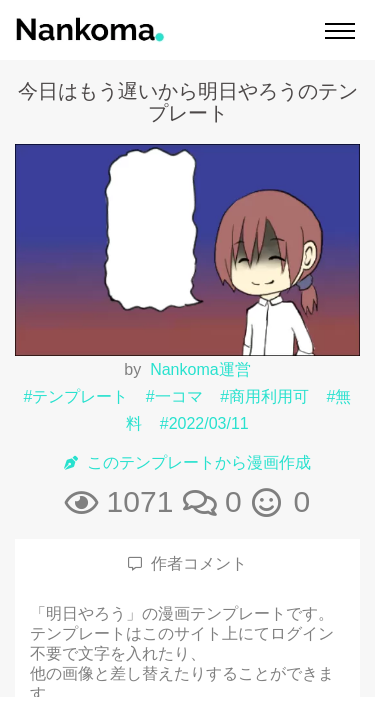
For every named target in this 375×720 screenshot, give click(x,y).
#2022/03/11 (204, 423)
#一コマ (174, 396)
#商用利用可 (264, 396)
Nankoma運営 (200, 369)
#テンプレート (76, 396)
